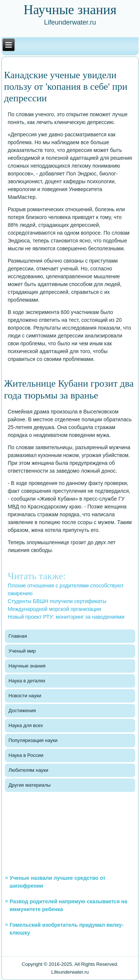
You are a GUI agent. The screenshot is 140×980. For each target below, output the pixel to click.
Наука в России (26, 755)
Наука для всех (26, 725)
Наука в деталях (27, 681)
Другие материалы (30, 785)
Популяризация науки (33, 740)
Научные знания (27, 666)
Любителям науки (28, 770)
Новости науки (25, 696)
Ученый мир (22, 651)
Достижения (22, 711)
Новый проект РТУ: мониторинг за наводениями (66, 617)
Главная (18, 636)
